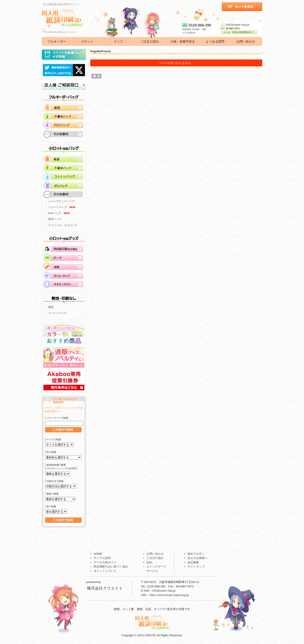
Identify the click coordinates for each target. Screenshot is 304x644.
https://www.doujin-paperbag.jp (169, 595)
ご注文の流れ (150, 41)
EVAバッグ (55, 213)
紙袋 (51, 307)
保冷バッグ (55, 219)
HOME (98, 554)
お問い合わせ (246, 41)
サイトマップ (196, 567)
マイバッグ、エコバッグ (63, 225)
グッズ (118, 41)
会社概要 (193, 562)
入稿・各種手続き (183, 41)
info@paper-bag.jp (235, 25)
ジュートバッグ (57, 207)
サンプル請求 (102, 558)
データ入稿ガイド (105, 562)
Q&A (149, 562)
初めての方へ (196, 554)
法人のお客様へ (197, 558)
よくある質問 (215, 41)
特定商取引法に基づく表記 (111, 567)
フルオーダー (57, 41)
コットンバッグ (57, 313)
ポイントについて (105, 571)
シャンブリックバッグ (61, 201)
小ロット (87, 41)
